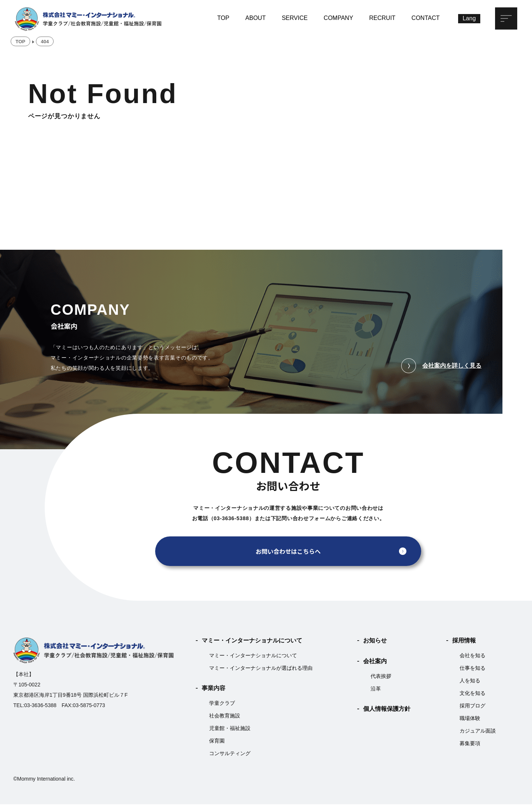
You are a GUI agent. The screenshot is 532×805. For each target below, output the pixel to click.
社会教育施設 (225, 716)
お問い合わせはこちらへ (288, 552)
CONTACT (426, 18)
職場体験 (470, 719)
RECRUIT (382, 18)
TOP (223, 18)
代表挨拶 (381, 677)
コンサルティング (230, 754)
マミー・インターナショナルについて (252, 641)
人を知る (470, 681)
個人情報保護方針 (387, 710)
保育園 (217, 741)
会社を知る (473, 656)
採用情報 (464, 641)
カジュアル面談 (478, 731)
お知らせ (375, 641)
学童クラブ (222, 704)
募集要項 (470, 744)
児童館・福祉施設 (230, 729)
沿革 (376, 689)
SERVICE (295, 18)
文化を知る (473, 694)
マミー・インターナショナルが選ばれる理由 (261, 669)
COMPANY (338, 18)
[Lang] (469, 19)
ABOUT (255, 18)
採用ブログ (473, 706)
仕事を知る (473, 669)
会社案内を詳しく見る (441, 366)
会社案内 (375, 662)
